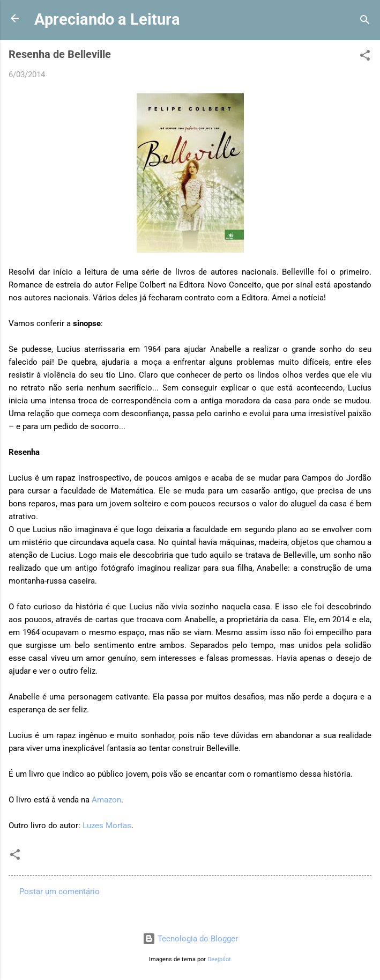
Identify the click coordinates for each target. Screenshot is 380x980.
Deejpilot (219, 959)
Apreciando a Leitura (107, 19)
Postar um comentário (59, 891)
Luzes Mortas (107, 826)
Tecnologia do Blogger (190, 939)
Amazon (106, 800)
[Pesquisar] (365, 22)
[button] (365, 57)
